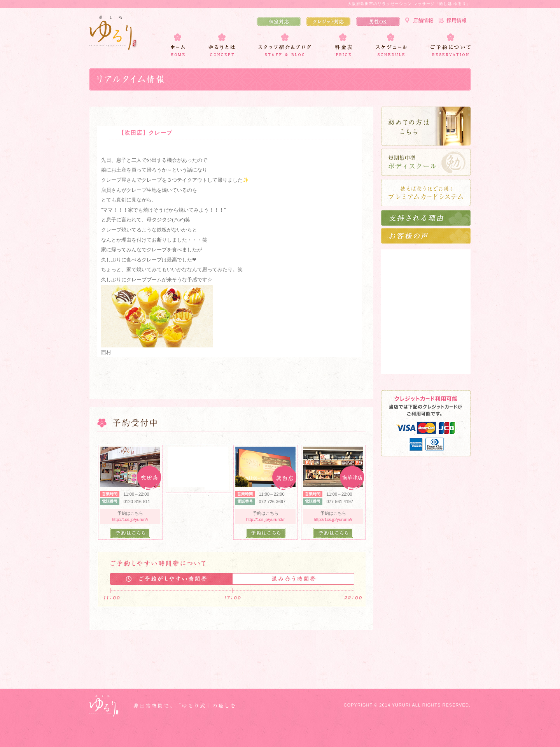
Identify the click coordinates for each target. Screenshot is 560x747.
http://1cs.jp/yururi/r (130, 519)
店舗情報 (423, 20)
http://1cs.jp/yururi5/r (333, 519)
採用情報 (457, 20)
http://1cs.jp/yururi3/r (266, 519)
